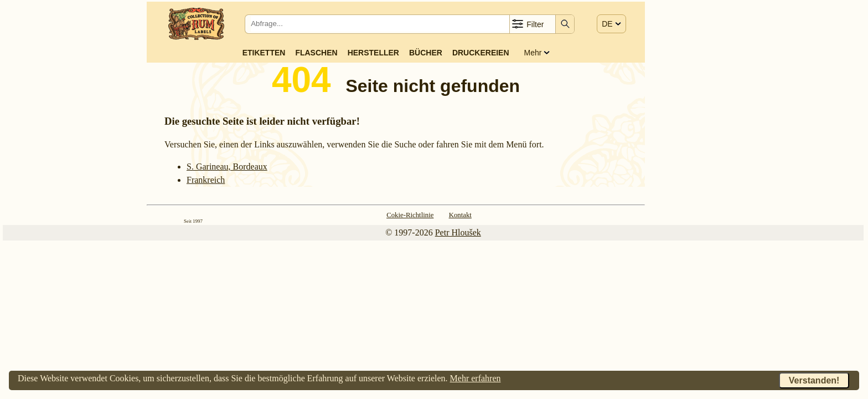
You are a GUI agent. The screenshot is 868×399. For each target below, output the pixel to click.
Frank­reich (206, 180)
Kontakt (460, 215)
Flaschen (316, 53)
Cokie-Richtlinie (410, 215)
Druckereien (481, 53)
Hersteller (373, 53)
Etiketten (264, 53)
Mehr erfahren (476, 378)
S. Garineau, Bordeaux (227, 167)
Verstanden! (814, 380)
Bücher (426, 53)
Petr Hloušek (458, 232)
